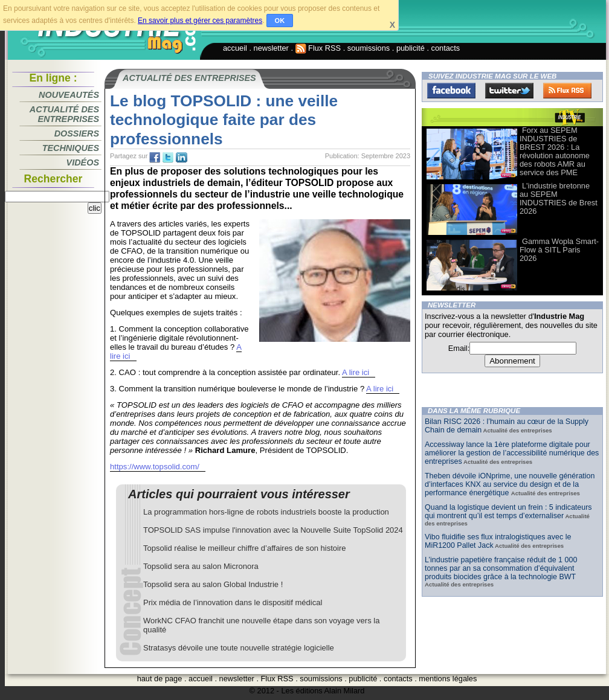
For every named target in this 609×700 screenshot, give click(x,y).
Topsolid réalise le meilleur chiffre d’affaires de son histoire (245, 548)
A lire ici (356, 372)
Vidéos (83, 162)
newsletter (271, 48)
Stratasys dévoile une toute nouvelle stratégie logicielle (239, 648)
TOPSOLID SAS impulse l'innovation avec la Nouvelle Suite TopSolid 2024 (273, 530)
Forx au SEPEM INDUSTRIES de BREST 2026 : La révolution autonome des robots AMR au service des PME (555, 151)
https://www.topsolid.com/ (155, 467)
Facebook (451, 91)
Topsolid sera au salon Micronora (201, 566)
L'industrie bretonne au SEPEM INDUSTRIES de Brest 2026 (559, 198)
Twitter (509, 91)
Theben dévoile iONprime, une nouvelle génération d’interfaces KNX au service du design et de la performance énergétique (510, 484)
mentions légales (448, 679)
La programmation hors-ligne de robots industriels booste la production (266, 512)
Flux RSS (318, 48)
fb (155, 158)
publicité (411, 48)
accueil (235, 48)
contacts (446, 48)
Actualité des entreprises (64, 114)
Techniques (71, 148)
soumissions (369, 48)
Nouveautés (69, 95)
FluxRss (567, 91)
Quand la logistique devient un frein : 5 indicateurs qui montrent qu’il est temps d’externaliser (508, 512)
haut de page (160, 679)
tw (168, 158)
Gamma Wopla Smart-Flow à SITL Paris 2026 (559, 250)
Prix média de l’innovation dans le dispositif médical (233, 602)
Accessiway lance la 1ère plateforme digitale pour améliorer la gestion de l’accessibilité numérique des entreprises (512, 453)
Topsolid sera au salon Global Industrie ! (213, 584)
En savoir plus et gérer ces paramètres (200, 21)
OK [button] (280, 21)
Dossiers (77, 133)
